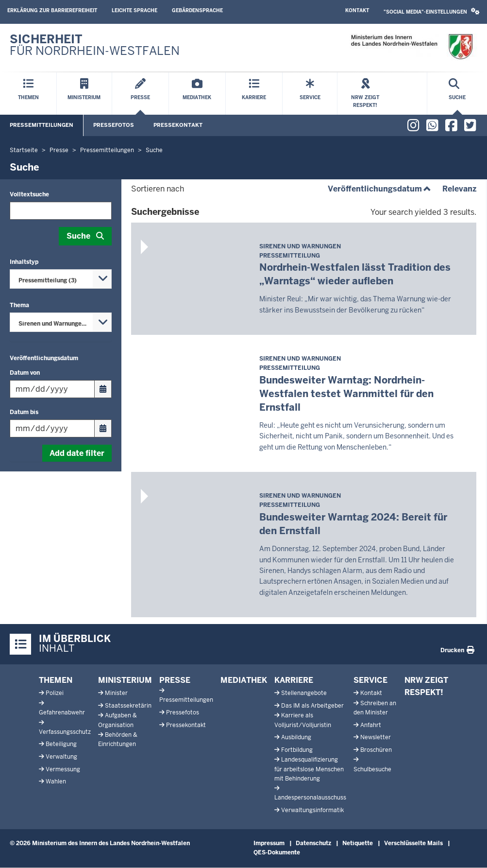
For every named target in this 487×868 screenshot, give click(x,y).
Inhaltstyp (24, 262)
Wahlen (56, 781)
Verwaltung (61, 757)
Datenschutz (313, 843)
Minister (116, 693)
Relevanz (459, 189)
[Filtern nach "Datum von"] (52, 389)
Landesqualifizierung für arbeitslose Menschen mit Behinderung (309, 769)
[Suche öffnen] (457, 94)
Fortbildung (297, 750)
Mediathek (244, 680)
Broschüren (376, 750)
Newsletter (376, 737)
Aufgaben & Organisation (118, 720)
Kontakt (357, 10)
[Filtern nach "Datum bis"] (52, 428)
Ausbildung (296, 737)
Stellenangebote (304, 693)
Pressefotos (114, 125)
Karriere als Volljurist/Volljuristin (303, 720)
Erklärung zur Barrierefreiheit (52, 10)
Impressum (269, 843)
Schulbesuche (372, 769)
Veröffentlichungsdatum (44, 358)
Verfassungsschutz (65, 732)
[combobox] (61, 279)
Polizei (55, 693)
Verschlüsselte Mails (413, 843)
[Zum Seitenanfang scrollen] (468, 850)
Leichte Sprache (134, 10)
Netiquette (358, 843)
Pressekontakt (178, 125)
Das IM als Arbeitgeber (312, 706)
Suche (78, 236)
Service (370, 680)
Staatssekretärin (128, 706)
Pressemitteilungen (42, 125)
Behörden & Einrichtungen (118, 739)
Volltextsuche (29, 194)
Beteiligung (61, 744)
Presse (175, 680)
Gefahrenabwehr (62, 712)
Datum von (25, 373)
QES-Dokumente (277, 852)
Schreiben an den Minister (375, 708)
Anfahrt (371, 725)
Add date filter (77, 453)
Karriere (294, 680)
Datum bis (24, 412)
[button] (432, 12)
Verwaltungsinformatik (312, 810)
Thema (19, 305)
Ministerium (125, 680)
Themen (56, 680)
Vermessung (63, 769)
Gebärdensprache (197, 10)
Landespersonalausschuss (310, 798)
